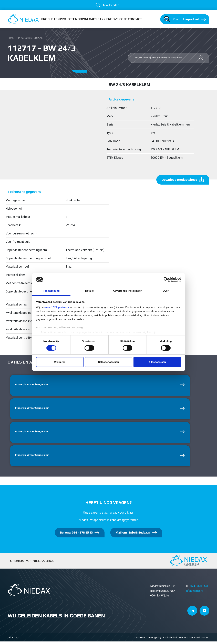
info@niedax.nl (194, 594)
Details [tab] (89, 291)
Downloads (87, 19)
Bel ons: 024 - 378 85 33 (76, 535)
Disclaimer (140, 640)
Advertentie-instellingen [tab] (127, 291)
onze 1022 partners (57, 307)
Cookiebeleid (170, 640)
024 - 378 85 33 (200, 589)
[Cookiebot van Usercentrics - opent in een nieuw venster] (166, 280)
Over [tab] (166, 291)
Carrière (105, 19)
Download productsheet (179, 180)
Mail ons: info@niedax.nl (133, 535)
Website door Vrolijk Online (193, 640)
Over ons (120, 19)
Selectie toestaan (108, 362)
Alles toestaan (157, 362)
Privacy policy (154, 640)
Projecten (69, 19)
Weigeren (60, 362)
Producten (50, 19)
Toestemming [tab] (51, 291)
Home (11, 38)
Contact (135, 19)
